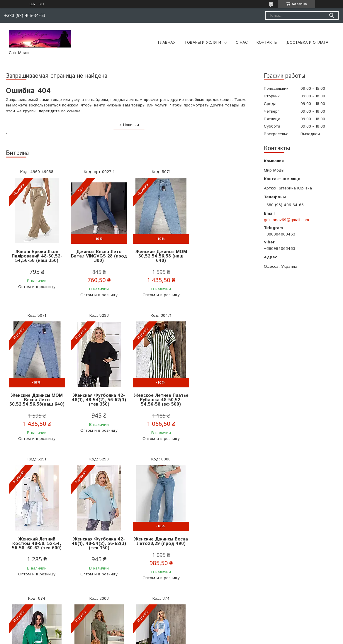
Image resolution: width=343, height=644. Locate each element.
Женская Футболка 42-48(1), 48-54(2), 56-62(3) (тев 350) (37, 400)
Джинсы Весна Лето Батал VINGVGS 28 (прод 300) (98, 256)
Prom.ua (197, 633)
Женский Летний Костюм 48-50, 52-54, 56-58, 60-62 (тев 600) (160, 400)
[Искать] (331, 15)
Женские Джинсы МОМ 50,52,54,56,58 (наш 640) (160, 256)
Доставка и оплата (307, 43)
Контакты (267, 43)
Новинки (131, 125)
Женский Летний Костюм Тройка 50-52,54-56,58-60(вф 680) (98, 544)
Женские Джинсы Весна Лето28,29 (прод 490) (37, 541)
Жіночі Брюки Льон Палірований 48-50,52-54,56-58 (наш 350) (37, 256)
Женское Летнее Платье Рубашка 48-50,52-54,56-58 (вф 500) (98, 400)
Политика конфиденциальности (206, 638)
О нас (242, 43)
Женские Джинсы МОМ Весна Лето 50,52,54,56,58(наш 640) (221, 256)
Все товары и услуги (127, 608)
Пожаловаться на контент (154, 638)
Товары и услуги (203, 43)
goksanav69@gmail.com (286, 220)
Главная (167, 43)
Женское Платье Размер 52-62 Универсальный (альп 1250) (160, 544)
